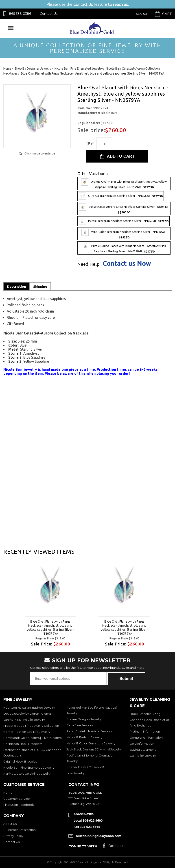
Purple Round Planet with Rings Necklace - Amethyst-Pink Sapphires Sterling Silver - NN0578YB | (124, 248)
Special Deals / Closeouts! (85, 767)
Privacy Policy (13, 836)
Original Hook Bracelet (20, 761)
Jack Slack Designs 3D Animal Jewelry (94, 749)
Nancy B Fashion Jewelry (84, 737)
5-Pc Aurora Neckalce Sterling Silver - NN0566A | (121, 196)
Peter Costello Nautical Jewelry (89, 731)
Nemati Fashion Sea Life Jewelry (27, 732)
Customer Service (17, 799)
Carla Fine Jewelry (80, 725)
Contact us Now (127, 263)
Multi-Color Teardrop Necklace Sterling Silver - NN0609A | (124, 234)
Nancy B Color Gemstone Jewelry (91, 743)
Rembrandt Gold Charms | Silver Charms (32, 738)
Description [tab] (16, 286)
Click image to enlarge (40, 153)
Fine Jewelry (75, 773)
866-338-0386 (20, 14)
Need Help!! (90, 264)
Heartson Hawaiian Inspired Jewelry (29, 707)
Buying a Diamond (143, 750)
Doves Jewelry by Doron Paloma (27, 714)
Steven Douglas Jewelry (84, 719)
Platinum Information (145, 731)
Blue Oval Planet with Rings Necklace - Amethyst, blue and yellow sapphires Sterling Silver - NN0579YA (50, 628)
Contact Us (49, 14)
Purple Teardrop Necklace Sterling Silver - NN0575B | (124, 221)
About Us (10, 824)
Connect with (83, 846)
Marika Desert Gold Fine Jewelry (27, 774)
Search (142, 14)
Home (8, 793)
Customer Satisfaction (20, 830)
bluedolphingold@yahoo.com (99, 836)
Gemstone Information (146, 737)
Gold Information (142, 744)
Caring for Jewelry (143, 756)
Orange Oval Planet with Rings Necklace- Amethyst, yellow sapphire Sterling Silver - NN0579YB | (124, 184)
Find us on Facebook (19, 805)
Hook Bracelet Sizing (145, 714)
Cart (167, 14)
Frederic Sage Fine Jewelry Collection (31, 726)
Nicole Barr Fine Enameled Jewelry (29, 767)
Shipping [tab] (40, 286)
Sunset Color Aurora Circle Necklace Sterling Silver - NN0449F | (124, 209)
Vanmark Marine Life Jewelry (24, 720)
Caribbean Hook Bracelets (23, 744)
